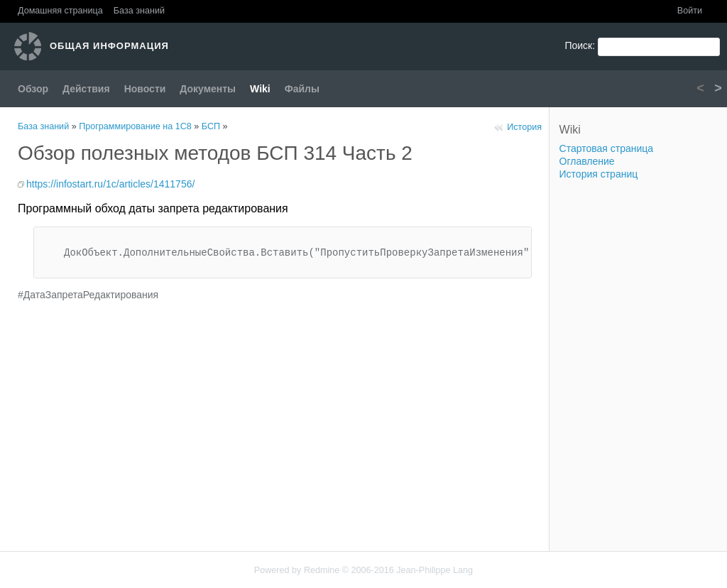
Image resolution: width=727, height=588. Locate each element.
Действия (86, 89)
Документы (208, 89)
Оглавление (587, 161)
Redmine (322, 570)
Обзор (33, 89)
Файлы (302, 89)
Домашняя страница (60, 11)
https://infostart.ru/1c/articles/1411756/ (110, 184)
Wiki (260, 89)
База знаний (139, 11)
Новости (145, 89)
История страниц (599, 174)
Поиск (578, 45)
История (524, 127)
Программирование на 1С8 (135, 126)
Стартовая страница (607, 148)
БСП (211, 126)
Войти (690, 11)
